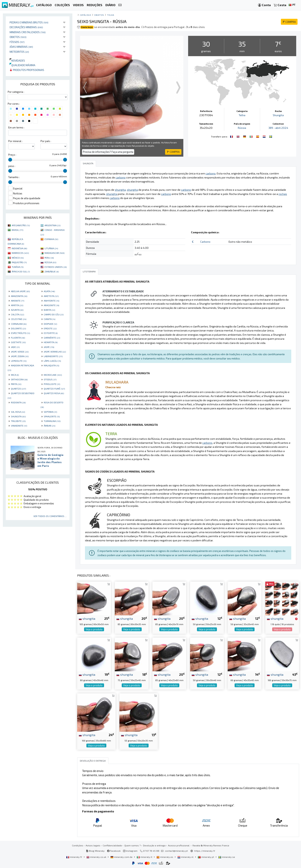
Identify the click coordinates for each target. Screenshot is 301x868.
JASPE (49, 347)
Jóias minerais (21, 47)
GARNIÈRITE (52, 338)
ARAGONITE (51, 305)
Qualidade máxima (22, 65)
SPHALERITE (52, 416)
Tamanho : (14, 177)
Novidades (17, 60)
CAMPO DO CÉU (54, 314)
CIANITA (50, 319)
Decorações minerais (26, 27)
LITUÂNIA (51, 248)
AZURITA (17, 310)
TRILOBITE (18, 421)
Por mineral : (15, 141)
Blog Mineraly (95, 851)
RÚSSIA (50, 262)
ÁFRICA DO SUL (21, 271)
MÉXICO (18, 258)
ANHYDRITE (51, 301)
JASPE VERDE (20, 352)
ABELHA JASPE (20, 291)
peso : (12, 166)
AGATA (49, 291)
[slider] (10, 160)
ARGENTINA (53, 225)
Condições (78, 845)
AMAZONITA (19, 296)
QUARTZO (18, 389)
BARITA (49, 310)
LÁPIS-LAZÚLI (52, 361)
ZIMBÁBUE (52, 271)
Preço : (12, 155)
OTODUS (50, 379)
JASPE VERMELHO (55, 352)
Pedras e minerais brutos (29, 22)
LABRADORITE (53, 356)
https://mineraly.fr (205, 851)
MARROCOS (20, 253)
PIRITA (16, 384)
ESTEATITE (51, 333)
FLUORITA (18, 338)
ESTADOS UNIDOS (56, 267)
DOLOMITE (18, 328)
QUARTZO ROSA (54, 393)
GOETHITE (18, 342)
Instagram (130, 851)
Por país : (46, 141)
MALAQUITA (51, 365)
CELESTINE (19, 319)
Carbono (205, 242)
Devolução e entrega (154, 845)
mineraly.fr (74, 857)
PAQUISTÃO (19, 262)
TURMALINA (52, 421)
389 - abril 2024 (278, 128)
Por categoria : (16, 92)
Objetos (18, 37)
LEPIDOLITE (19, 361)
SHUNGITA (18, 416)
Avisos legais (93, 845)
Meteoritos (19, 52)
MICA (15, 375)
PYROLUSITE (52, 384)
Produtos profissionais (27, 70)
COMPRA (289, 22)
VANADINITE (19, 426)
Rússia (242, 128)
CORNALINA (19, 324)
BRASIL (17, 230)
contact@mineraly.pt (176, 851)
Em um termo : (16, 127)
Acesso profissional (179, 845)
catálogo (85, 15)
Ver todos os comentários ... (50, 516)
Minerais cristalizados (28, 32)
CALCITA (17, 314)
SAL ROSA (18, 412)
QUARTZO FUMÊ (54, 389)
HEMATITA (51, 342)
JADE (15, 347)
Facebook (114, 851)
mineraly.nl (186, 857)
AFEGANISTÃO (21, 225)
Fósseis (17, 42)
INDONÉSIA (19, 248)
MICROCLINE (53, 375)
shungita (87, 618)
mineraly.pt (206, 857)
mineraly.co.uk (97, 857)
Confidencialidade (112, 845)
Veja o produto (94, 629)
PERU (49, 258)
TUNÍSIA (18, 267)
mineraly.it (145, 857)
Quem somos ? (132, 845)
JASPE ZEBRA (20, 356)
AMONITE (18, 301)
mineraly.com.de (122, 857)
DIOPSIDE (50, 324)
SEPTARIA (50, 412)
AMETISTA (51, 296)
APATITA (17, 305)
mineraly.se (227, 857)
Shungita (278, 115)
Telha (111, 15)
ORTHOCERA (19, 379)
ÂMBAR (50, 426)
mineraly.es (165, 857)
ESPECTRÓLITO (20, 333)
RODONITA (18, 402)
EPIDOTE (50, 328)
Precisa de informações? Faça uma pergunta (108, 152)
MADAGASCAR (55, 253)
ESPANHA (51, 239)
